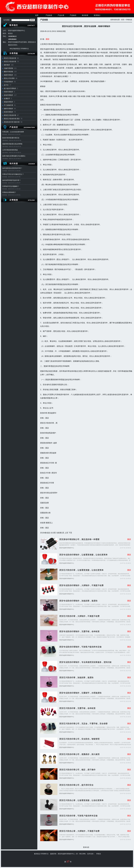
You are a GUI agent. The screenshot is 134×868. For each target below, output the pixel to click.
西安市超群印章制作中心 (67, 548)
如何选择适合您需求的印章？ (12, 168)
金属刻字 (7, 98)
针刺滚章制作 (9, 82)
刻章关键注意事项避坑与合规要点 (14, 156)
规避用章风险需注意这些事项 (12, 144)
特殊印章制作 (9, 92)
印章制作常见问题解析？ (11, 186)
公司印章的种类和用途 (10, 150)
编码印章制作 (9, 109)
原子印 (6, 85)
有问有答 (85, 15)
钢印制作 (7, 65)
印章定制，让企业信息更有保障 (13, 132)
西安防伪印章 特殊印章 (12, 122)
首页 (37, 15)
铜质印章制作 (9, 75)
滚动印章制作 (9, 95)
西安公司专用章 (9, 78)
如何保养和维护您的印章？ (12, 180)
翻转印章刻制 (9, 72)
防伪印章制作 (9, 112)
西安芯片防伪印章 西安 (12, 119)
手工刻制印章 (9, 105)
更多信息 (86, 847)
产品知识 (73, 15)
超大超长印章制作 (10, 88)
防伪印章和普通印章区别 (11, 138)
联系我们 (97, 15)
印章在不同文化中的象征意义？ (13, 174)
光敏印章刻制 (9, 68)
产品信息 (49, 15)
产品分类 (61, 15)
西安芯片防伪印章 (10, 58)
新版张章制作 (9, 102)
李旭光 (99, 854)
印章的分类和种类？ (9, 192)
